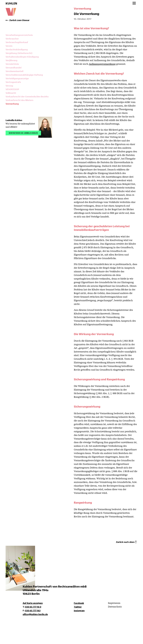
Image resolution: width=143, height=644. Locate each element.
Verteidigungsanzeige (17, 78)
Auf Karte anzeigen (33, 603)
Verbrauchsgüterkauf (17, 42)
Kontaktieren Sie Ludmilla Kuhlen (23, 133)
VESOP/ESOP (12, 89)
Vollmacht (11, 93)
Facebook (79, 603)
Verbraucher (12, 39)
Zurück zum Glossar (19, 20)
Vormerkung (12, 104)
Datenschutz (115, 606)
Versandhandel (14, 68)
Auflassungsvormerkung (102, 64)
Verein (9, 46)
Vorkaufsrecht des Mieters (19, 100)
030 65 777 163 (33, 610)
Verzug (9, 86)
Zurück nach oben (125, 542)
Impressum (114, 603)
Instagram (79, 610)
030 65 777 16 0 (33, 607)
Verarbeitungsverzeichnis (19, 35)
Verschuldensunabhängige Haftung (24, 75)
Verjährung (11, 60)
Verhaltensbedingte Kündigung (22, 57)
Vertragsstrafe (13, 82)
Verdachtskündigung (17, 49)
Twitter (78, 607)
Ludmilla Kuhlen (14, 120)
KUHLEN (11, 3)
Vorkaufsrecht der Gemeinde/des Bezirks (27, 96)
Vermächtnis (12, 64)
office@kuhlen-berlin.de (35, 614)
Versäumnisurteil (14, 71)
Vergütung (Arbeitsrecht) (19, 53)
